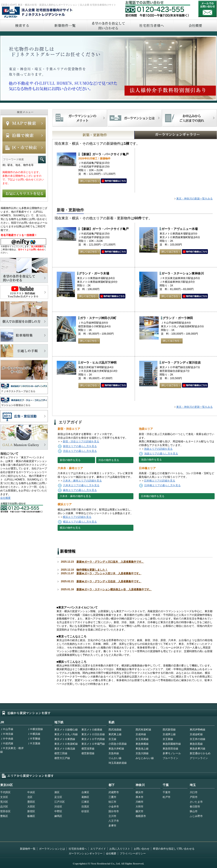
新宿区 (31, 811)
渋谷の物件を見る (109, 460)
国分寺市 (114, 811)
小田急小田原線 (118, 744)
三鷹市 (112, 797)
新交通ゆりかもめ (200, 753)
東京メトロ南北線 (65, 749)
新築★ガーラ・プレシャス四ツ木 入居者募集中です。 (109, 573)
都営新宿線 (88, 753)
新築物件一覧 (65, 25)
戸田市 (194, 797)
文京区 (4, 797)
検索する (22, 25)
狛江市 (112, 802)
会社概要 (5, 498)
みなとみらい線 (145, 758)
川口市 (194, 792)
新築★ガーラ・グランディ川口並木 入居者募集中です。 (110, 562)
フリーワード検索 (42, 160)
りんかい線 (115, 758)
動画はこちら (114, 181)
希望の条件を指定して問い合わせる (108, 25)
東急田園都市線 (172, 744)
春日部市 (195, 807)
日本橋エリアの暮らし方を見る (162, 485)
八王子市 (114, 821)
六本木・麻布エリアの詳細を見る (82, 481)
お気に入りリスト (120, 849)
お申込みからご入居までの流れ (189, 118)
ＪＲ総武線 (7, 743)
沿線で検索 (24, 135)
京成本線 (141, 734)
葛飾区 (85, 797)
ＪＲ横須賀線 (35, 729)
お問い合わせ (207, 9)
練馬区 (58, 816)
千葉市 (167, 792)
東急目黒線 (196, 744)
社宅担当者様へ (78, 849)
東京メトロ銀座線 (92, 730)
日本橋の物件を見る (153, 496)
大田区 (31, 807)
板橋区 (31, 816)
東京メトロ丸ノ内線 (66, 734)
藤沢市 (139, 811)
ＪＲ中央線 (7, 739)
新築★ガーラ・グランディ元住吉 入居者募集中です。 (109, 581)
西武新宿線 (169, 730)
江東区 (85, 802)
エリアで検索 (24, 148)
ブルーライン (170, 758)
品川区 (4, 807)
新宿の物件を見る (70, 460)
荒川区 (4, 802)
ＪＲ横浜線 (34, 734)
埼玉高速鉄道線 (118, 763)
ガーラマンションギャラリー (86, 854)
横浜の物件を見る (70, 528)
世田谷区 (5, 811)
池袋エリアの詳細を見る (158, 449)
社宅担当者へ (152, 25)
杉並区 (85, 811)
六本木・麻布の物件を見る (75, 496)
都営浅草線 (88, 749)
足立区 (58, 797)
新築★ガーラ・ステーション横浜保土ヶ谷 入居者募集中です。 (114, 589)
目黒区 (85, 807)
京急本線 (114, 753)
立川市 (112, 816)
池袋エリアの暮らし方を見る (161, 454)
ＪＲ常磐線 (34, 739)
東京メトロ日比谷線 (93, 734)
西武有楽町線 (143, 730)
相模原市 (141, 816)
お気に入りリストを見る (24, 193)
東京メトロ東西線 (65, 739)
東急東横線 (142, 744)
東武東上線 (115, 734)
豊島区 (4, 816)
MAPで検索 (24, 123)
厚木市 (139, 797)
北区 (30, 797)
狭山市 (194, 811)
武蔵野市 (114, 792)
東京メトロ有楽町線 (66, 744)
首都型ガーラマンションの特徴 (135, 118)
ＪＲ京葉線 (34, 743)
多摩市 (112, 826)
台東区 (85, 792)
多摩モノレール (172, 753)
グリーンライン (199, 758)
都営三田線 (61, 753)
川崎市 (139, 802)
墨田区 (31, 802)
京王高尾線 (142, 739)
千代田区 (5, 792)
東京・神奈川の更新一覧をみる (194, 407)
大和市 (139, 807)
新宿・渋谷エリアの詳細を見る (81, 441)
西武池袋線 (115, 730)
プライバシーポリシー (133, 854)
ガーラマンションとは (52, 849)
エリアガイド (98, 849)
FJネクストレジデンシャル (37, 13)
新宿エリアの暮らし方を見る (80, 446)
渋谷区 (58, 807)
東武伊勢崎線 (198, 730)
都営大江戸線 (62, 758)
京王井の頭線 (198, 739)
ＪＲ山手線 (7, 729)
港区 (57, 792)
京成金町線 (196, 734)
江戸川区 (60, 802)
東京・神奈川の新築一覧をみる (194, 199)
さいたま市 (196, 802)
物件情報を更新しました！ (92, 570)
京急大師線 (142, 753)
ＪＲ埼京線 (7, 734)
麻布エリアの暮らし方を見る (80, 490)
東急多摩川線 (198, 749)
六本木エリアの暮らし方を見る (81, 485)
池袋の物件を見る (151, 460)
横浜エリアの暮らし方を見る (80, 522)
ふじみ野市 (196, 816)
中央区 (31, 792)
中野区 (58, 811)
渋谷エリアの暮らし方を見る (80, 451)
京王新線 (168, 739)
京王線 (112, 739)
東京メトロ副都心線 (66, 730)
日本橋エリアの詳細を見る (160, 481)
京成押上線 (169, 734)
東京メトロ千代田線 (93, 739)
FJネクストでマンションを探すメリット (80, 118)
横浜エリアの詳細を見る (77, 517)
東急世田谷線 (170, 749)
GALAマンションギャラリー (162, 135)
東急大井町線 (116, 749)
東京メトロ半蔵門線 (93, 744)
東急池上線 (142, 749)
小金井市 (114, 807)
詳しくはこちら (89, 181)
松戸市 (167, 797)
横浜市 (139, 792)
